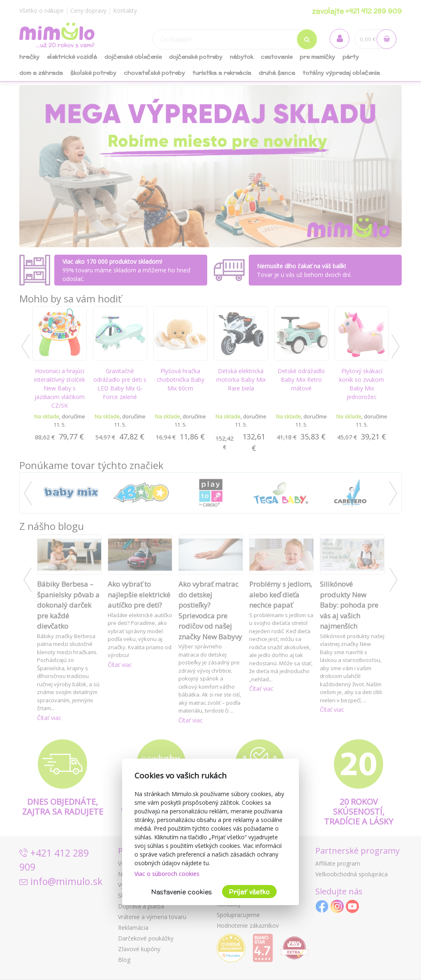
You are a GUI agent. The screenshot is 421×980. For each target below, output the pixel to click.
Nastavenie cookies (182, 892)
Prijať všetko (249, 892)
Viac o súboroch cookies (167, 874)
